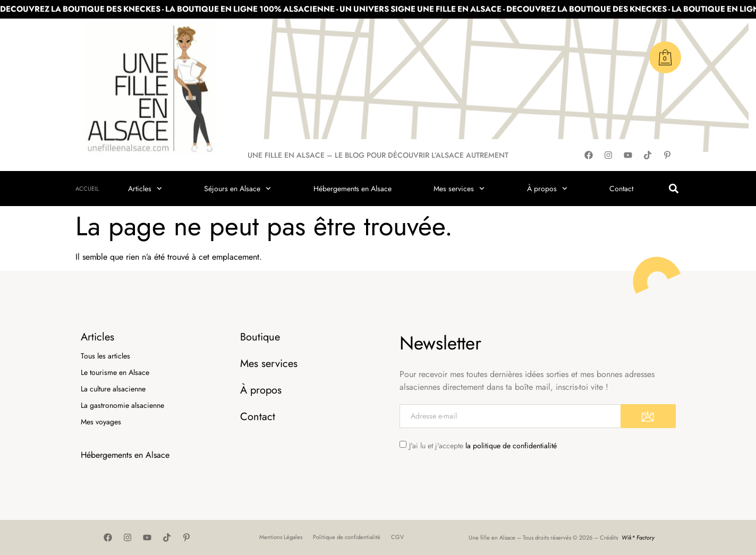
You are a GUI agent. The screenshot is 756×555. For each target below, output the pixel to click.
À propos (547, 189)
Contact (621, 189)
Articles (145, 189)
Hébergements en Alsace (352, 189)
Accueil (87, 189)
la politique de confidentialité (511, 446)
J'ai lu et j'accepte (483, 446)
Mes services (459, 189)
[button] (674, 189)
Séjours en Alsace (237, 189)
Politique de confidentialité (347, 537)
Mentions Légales (281, 537)
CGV (397, 537)
